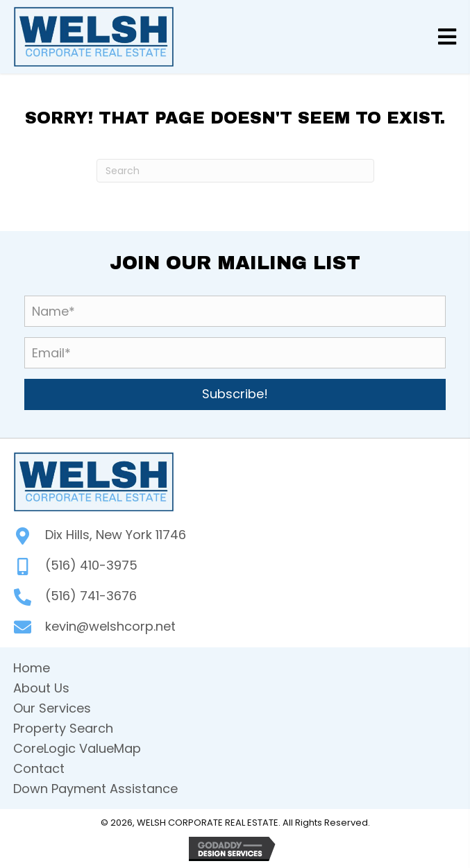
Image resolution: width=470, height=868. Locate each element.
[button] (235, 394)
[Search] (235, 171)
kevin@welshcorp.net (110, 626)
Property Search (63, 728)
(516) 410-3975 (91, 565)
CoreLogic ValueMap (77, 748)
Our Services (52, 708)
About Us (41, 688)
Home (32, 668)
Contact (39, 768)
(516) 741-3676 (91, 596)
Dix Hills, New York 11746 (116, 535)
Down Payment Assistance (95, 789)
